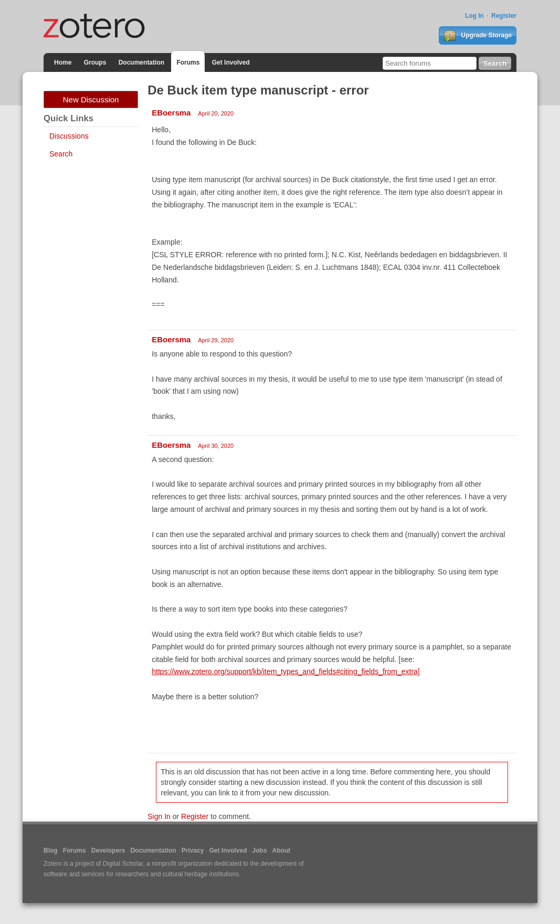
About (282, 850)
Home (63, 62)
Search (61, 154)
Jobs (260, 850)
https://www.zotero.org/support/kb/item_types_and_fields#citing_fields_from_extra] (286, 671)
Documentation (141, 62)
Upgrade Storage (478, 36)
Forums (188, 62)
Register (504, 16)
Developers (108, 850)
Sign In (159, 816)
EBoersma (171, 113)
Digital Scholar (123, 864)
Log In (474, 16)
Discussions (69, 136)
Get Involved (231, 62)
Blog (51, 850)
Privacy (193, 850)
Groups (95, 62)
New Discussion (91, 99)
